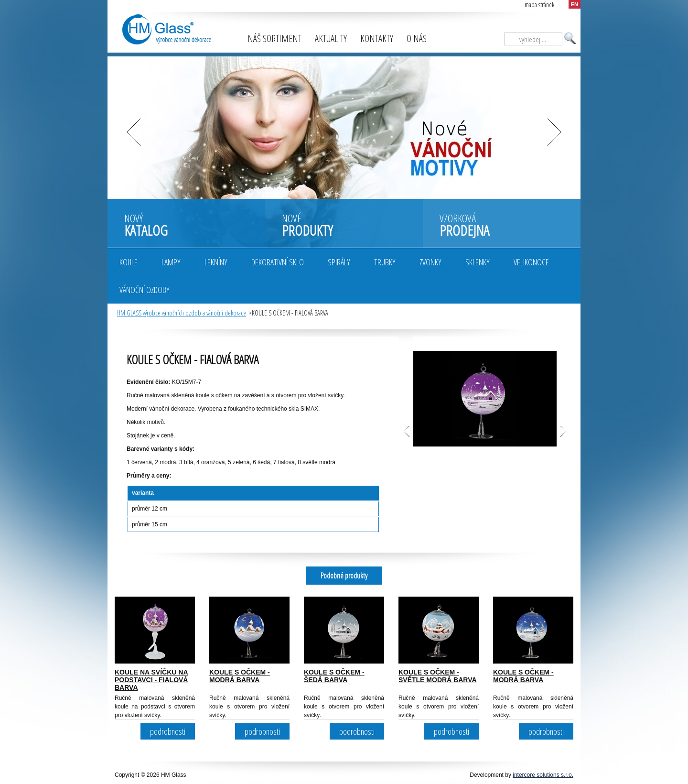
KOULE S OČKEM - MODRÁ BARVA (240, 676)
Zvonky (430, 262)
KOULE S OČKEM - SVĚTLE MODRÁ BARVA (438, 676)
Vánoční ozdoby (145, 290)
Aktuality (331, 38)
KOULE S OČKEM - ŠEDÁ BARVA (334, 676)
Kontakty (377, 38)
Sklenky (478, 262)
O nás (417, 38)
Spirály (339, 262)
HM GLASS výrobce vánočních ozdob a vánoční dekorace (182, 313)
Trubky (385, 262)
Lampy (171, 262)
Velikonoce (531, 262)
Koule (129, 262)
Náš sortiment (274, 38)
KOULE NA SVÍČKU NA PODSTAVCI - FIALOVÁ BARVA (151, 680)
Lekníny (216, 262)
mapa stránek (539, 5)
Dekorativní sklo (278, 262)
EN (575, 4)
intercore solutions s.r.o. (543, 775)
